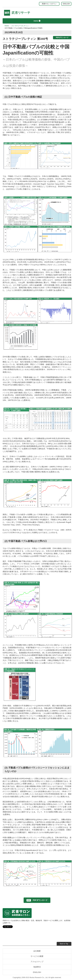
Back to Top (64, 944)
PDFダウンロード (62, 38)
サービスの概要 (37, 956)
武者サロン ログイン (49, 4)
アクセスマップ (37, 962)
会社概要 (37, 951)
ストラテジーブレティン (20, 26)
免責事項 (37, 967)
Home (7, 26)
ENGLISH (66, 4)
